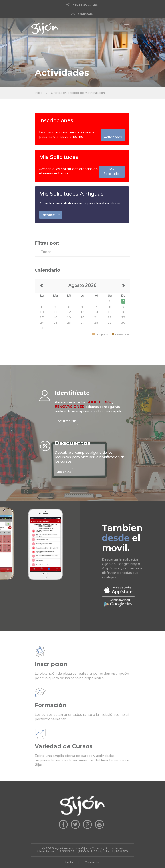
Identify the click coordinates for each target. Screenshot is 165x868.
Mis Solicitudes (59, 157)
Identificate (85, 14)
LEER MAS (64, 471)
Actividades (113, 135)
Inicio (39, 93)
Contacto (92, 862)
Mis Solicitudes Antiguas (71, 194)
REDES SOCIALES (85, 5)
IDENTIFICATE (66, 421)
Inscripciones (56, 120)
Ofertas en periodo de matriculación (78, 93)
